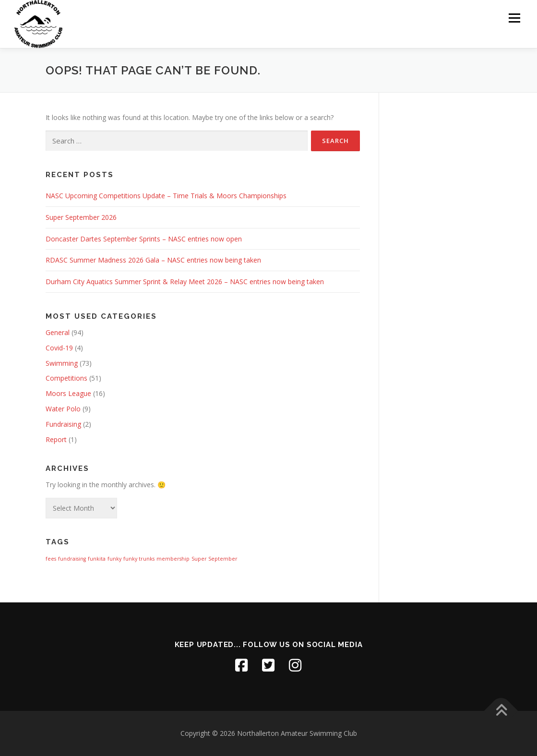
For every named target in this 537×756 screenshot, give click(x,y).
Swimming (62, 363)
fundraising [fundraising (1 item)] (72, 559)
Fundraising (63, 424)
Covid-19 (59, 348)
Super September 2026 (81, 217)
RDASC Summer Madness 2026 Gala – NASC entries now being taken (153, 260)
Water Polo (63, 409)
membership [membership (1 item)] (173, 559)
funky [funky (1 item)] (114, 559)
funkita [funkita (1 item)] (97, 559)
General (58, 332)
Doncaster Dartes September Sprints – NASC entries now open (144, 239)
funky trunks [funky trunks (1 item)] (139, 559)
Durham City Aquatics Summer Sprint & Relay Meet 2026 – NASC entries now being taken (185, 282)
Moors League (68, 393)
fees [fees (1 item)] (51, 559)
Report (56, 439)
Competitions (66, 378)
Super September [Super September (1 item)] (215, 559)
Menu (514, 18)
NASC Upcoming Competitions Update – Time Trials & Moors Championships (166, 196)
